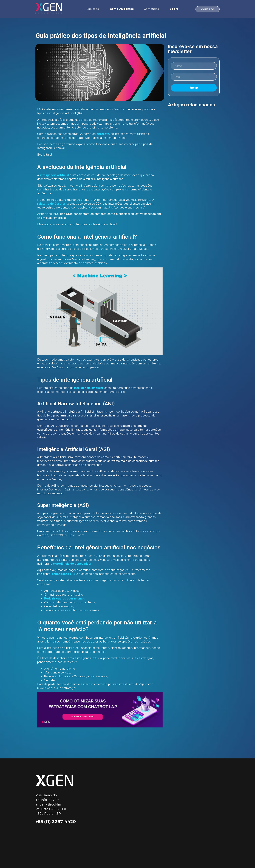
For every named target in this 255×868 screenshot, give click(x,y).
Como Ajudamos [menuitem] (122, 9)
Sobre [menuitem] (174, 9)
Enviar (194, 88)
